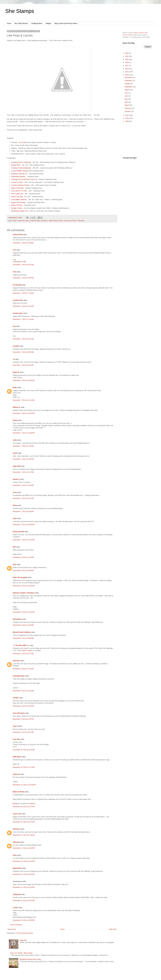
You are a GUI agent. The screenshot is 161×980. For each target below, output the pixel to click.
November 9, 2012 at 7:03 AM (23, 669)
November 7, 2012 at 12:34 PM (24, 413)
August (127, 90)
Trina (15, 272)
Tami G (15, 726)
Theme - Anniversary (65, 221)
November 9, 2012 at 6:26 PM (23, 719)
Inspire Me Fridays (18, 202)
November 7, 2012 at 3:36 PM (23, 459)
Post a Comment (16, 925)
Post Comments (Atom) (25, 933)
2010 (127, 118)
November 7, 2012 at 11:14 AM (24, 400)
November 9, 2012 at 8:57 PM (23, 732)
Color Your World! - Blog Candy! (21, 953)
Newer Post (12, 929)
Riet (14, 547)
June (126, 96)
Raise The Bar (17, 205)
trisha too (16, 774)
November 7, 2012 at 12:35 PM (24, 433)
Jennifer (16, 698)
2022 (127, 53)
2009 (127, 121)
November (128, 81)
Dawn (15, 388)
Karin (15, 855)
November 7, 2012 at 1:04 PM (23, 446)
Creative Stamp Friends (20, 185)
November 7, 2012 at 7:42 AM (23, 319)
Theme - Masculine (78, 221)
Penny (15, 420)
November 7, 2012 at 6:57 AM (23, 265)
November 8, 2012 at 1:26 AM (23, 557)
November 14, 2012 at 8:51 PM (24, 900)
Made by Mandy (19, 792)
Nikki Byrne (17, 757)
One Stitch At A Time (19, 191)
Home (9, 23)
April (126, 102)
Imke (15, 564)
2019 (127, 63)
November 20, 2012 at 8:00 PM (24, 920)
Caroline (16, 346)
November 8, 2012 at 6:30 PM (23, 638)
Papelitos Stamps (18, 174)
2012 (127, 75)
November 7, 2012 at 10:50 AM (24, 380)
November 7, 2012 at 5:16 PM (23, 485)
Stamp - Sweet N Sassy (33, 221)
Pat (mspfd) (17, 285)
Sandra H (16, 479)
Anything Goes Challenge (21, 162)
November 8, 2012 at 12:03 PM (24, 612)
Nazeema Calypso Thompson (24, 593)
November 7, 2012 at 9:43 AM (23, 365)
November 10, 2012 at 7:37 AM (24, 767)
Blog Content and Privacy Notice (66, 23)
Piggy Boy (23, 940)
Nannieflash (17, 619)
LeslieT (16, 908)
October (128, 84)
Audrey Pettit (18, 235)
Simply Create (17, 208)
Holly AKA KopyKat (20, 577)
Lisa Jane (16, 739)
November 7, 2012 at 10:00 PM (24, 525)
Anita (15, 518)
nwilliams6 (17, 894)
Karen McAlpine (19, 713)
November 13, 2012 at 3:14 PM (24, 861)
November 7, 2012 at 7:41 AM (23, 306)
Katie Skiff (17, 466)
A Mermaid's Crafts (19, 262)
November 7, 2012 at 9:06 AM (23, 352)
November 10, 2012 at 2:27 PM (24, 807)
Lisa (14, 250)
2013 (127, 72)
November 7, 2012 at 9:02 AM (23, 339)
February (128, 108)
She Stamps (20, 11)
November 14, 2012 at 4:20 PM (24, 887)
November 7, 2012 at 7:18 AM (23, 293)
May (126, 99)
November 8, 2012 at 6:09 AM (23, 570)
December (128, 78)
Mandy (15, 804)
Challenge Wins (37, 23)
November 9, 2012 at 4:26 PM (23, 691)
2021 (127, 56)
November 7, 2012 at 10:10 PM (24, 540)
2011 (127, 115)
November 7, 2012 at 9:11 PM (23, 498)
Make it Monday (17, 188)
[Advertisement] (137, 140)
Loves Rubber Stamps (20, 171)
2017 (127, 66)
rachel (15, 453)
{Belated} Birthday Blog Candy (30, 959)
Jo (14, 359)
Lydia (15, 440)
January (128, 111)
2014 (127, 69)
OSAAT (32, 804)
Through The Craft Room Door (23, 179)
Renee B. (16, 372)
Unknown (16, 661)
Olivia (15, 505)
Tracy (15, 492)
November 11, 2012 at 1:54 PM (24, 848)
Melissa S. (17, 407)
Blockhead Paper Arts (20, 211)
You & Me (22, 142)
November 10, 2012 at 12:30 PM (24, 785)
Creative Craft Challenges (21, 168)
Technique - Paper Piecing (49, 221)
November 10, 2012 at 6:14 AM (24, 750)
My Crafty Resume (21, 23)
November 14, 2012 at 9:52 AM (24, 874)
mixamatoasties (19, 676)
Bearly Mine (16, 165)
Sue (14, 326)
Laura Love (17, 814)
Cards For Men (17, 182)
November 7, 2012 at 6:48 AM (23, 243)
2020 (127, 59)
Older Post (113, 929)
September (129, 87)
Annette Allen (18, 300)
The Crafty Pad (17, 194)
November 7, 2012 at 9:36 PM (23, 512)
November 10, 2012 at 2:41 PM (24, 822)
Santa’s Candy (27, 651)
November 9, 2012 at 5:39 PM (23, 706)
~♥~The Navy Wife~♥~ (21, 645)
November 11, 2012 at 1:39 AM (24, 835)
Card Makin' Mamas (19, 199)
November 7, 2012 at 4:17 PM (23, 472)
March (127, 105)
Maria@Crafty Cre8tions (22, 632)
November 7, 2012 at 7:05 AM (23, 278)
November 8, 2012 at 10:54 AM (24, 586)
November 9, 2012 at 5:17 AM (23, 654)
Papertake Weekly (18, 176)
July (126, 93)
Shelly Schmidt (18, 532)
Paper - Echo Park (19, 221)
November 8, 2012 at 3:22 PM (23, 625)
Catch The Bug (17, 197)
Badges (48, 23)
